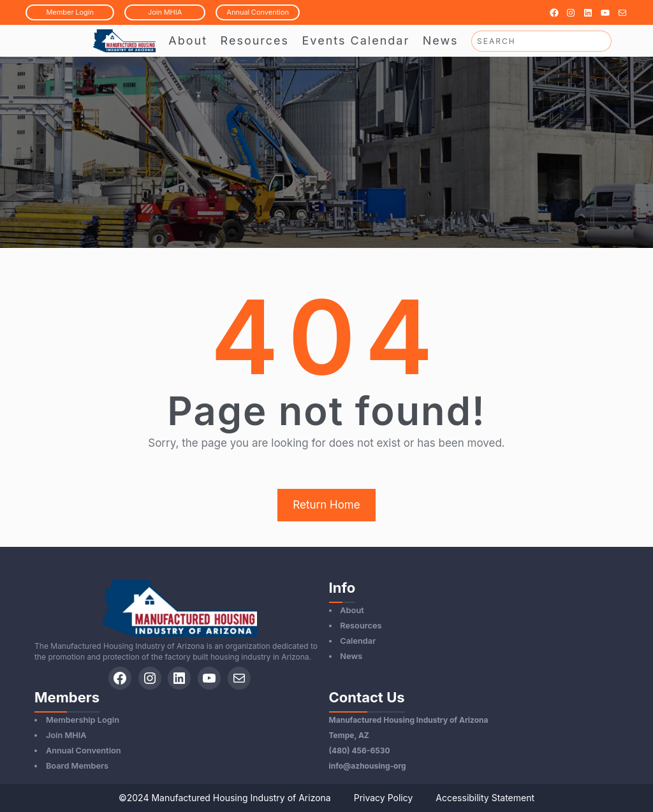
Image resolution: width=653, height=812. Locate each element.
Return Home (326, 505)
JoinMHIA (165, 12)
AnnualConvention (258, 12)
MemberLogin (70, 12)
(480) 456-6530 (360, 750)
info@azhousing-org (368, 766)
